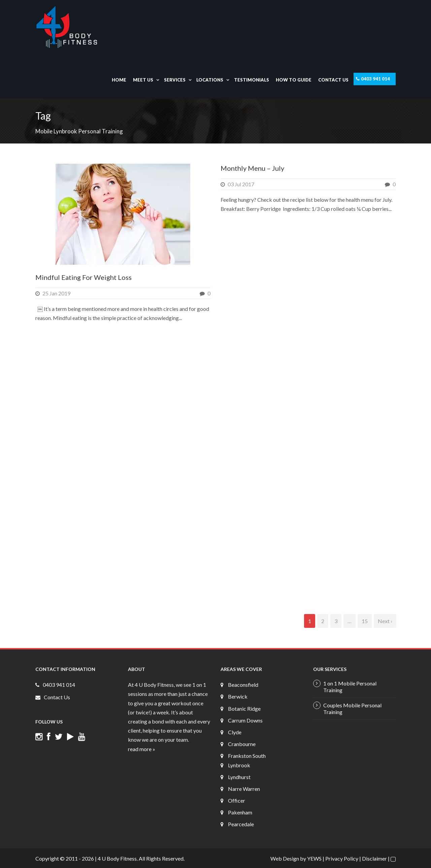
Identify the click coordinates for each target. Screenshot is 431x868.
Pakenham (240, 812)
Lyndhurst (239, 777)
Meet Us (143, 80)
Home (119, 80)
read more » (142, 749)
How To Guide (294, 80)
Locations (210, 80)
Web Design (285, 858)
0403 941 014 (375, 79)
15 (365, 621)
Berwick (238, 696)
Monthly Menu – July (252, 168)
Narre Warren (244, 789)
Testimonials (252, 80)
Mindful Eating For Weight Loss (84, 277)
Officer (237, 800)
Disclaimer (374, 858)
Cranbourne (242, 744)
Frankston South (247, 756)
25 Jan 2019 (56, 293)
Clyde (235, 732)
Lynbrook (239, 765)
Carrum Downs (245, 720)
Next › (385, 621)
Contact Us (333, 80)
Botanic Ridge (244, 709)
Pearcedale (241, 824)
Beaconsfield (243, 685)
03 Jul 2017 (241, 184)
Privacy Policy (342, 858)
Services (175, 80)
